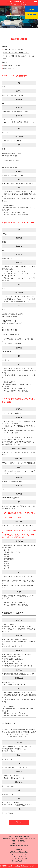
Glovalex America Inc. (19, 861)
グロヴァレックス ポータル (19, 852)
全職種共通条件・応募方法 (12, 66)
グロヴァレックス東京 (19, 854)
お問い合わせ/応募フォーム (11, 661)
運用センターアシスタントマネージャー (16, 53)
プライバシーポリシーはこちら (12, 664)
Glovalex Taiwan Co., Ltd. (19, 859)
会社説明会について (10, 69)
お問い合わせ (19, 822)
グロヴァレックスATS (19, 856)
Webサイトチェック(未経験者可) (14, 50)
